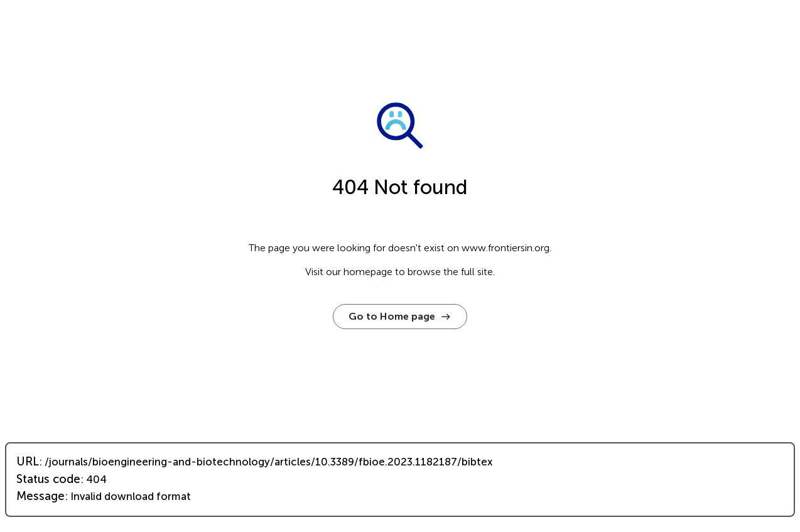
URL (28, 462)
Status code (48, 479)
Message (41, 496)
